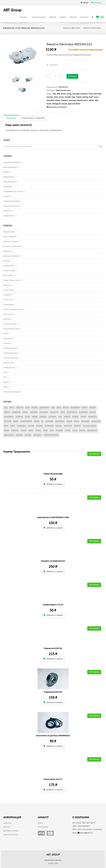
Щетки (6, 387)
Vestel (49, 104)
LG (42, 421)
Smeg (31, 431)
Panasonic (22, 426)
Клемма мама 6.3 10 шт (53, 605)
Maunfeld (50, 101)
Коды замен (11, 118)
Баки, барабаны (10, 237)
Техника (24, 17)
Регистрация (43, 827)
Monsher (64, 101)
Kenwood (92, 417)
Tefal (45, 431)
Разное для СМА (10, 324)
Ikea (74, 97)
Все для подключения (12, 246)
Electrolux (97, 94)
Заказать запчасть (11, 835)
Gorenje (50, 97)
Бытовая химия (39, 17)
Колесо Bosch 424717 (53, 779)
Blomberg (75, 408)
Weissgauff (56, 104)
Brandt (93, 408)
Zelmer (28, 435)
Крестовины (8, 276)
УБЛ (5, 377)
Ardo (12, 408)
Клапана (7, 261)
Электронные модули (12, 392)
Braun (7, 412)
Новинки (53, 17)
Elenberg (83, 412)
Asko (27, 408)
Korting (85, 97)
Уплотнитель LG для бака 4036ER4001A (53, 736)
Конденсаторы (9, 271)
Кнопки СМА (8, 266)
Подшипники (9, 305)
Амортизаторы (9, 232)
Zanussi (64, 104)
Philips (31, 426)
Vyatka (82, 431)
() (100, 17)
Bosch (85, 408)
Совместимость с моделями (33, 118)
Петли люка (8, 300)
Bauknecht (45, 408)
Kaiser (83, 417)
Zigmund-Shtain (74, 104)
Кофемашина (9, 177)
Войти (40, 823)
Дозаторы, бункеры (11, 256)
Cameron (16, 412)
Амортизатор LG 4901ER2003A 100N (53, 518)
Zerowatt (38, 435)
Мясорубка (8, 187)
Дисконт (73, 17)
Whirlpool (9, 435)
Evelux (92, 412)
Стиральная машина (12, 201)
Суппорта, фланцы (11, 358)
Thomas (59, 431)
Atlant (35, 408)
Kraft (91, 97)
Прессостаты (8, 314)
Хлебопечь (8, 211)
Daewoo (34, 412)
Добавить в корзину (53, 484)
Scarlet (77, 426)
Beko (59, 408)
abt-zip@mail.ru (85, 833)
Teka (96, 101)
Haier (56, 97)
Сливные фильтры (11, 353)
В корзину (72, 76)
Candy (69, 94)
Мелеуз (86, 3)
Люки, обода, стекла (12, 280)
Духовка (7, 172)
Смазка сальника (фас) (53, 474)
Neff (6, 426)
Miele (77, 421)
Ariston (20, 408)
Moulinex (96, 421)
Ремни (6, 334)
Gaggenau (9, 417)
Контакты (84, 17)
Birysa (63, 94)
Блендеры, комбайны (12, 162)
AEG (54, 94)
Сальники (7, 343)
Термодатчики (9, 368)
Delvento (84, 94)
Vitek (75, 431)
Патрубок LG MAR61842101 (53, 561)
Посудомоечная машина (13, 192)
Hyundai (68, 97)
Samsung (72, 101)
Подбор (63, 17)
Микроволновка (10, 182)
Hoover (43, 417)
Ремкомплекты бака (12, 329)
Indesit (79, 97)
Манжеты (7, 285)
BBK (58, 94)
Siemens (15, 431)
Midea (57, 101)
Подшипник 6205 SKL (53, 648)
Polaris (39, 426)
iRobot (75, 417)
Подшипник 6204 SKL (53, 692)
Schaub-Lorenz (82, 101)
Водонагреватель (10, 167)
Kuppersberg (26, 421)
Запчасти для (53, 860)
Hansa (61, 97)
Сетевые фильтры (10, 348)
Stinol (38, 431)
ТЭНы (6, 372)
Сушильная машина (11, 206)
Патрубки (7, 295)
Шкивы (6, 382)
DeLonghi (76, 94)
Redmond (49, 426)
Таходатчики (9, 363)
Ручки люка (8, 339)
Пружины (7, 319)
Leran (96, 97)
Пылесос (7, 196)
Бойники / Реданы (11, 242)
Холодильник (9, 216)
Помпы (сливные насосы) (14, 309)
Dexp (90, 94)
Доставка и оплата (11, 831)
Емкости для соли (72, 28)
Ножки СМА (8, 290)
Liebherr (49, 421)
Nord (12, 426)
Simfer (91, 101)
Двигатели (8, 251)
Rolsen (59, 426)
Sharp (7, 431)
